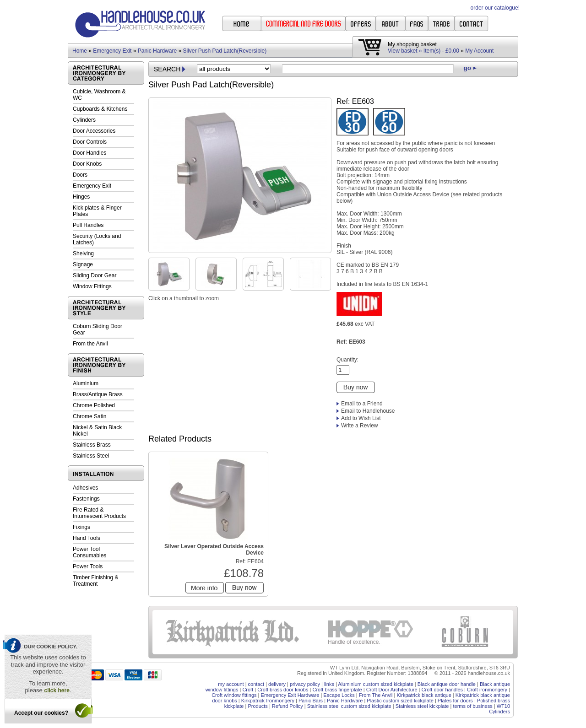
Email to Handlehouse (368, 411)
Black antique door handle (447, 684)
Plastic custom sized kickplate (400, 701)
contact (256, 684)
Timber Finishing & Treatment (96, 581)
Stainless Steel (91, 456)
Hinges (81, 197)
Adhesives (85, 488)
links (329, 684)
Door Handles (90, 153)
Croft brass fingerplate (337, 690)
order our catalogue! (495, 8)
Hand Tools (87, 538)
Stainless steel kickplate (422, 706)
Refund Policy (288, 706)
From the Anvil (90, 344)
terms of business (472, 706)
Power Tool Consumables (90, 552)
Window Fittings (92, 286)
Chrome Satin (90, 416)
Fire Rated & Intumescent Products (99, 513)
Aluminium (86, 383)
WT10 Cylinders (499, 709)
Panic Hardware (157, 51)
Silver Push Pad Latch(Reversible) (225, 51)
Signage (83, 264)
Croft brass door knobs (283, 690)
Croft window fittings (234, 695)
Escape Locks (339, 695)
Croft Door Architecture (392, 690)
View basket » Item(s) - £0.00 (423, 51)
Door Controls (90, 142)
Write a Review (359, 426)
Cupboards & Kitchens (100, 109)
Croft (248, 690)
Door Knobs (87, 164)
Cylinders (84, 120)
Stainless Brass (92, 445)
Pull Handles (88, 225)
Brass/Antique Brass (98, 394)
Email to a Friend (362, 404)
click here (57, 690)
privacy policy (305, 684)
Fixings (81, 527)
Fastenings (86, 499)
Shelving (83, 253)
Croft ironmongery (487, 690)
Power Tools (88, 566)
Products (258, 706)
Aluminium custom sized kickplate (375, 684)
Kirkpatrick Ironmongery (268, 701)
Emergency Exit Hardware (290, 695)
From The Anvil (376, 695)
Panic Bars (311, 701)
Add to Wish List (361, 418)
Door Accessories (94, 131)
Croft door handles (442, 690)
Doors (80, 175)
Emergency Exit (112, 51)
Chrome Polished (94, 405)
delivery (277, 684)
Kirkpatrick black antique (424, 695)
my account (231, 684)
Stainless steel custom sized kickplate (349, 706)
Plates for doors (455, 701)
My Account (479, 51)
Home (80, 51)
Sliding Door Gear (95, 275)
